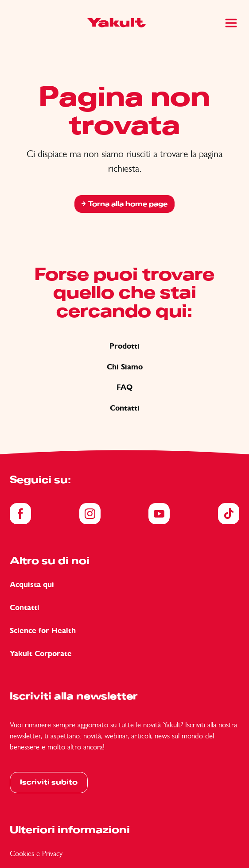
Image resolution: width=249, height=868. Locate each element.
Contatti (125, 408)
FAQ (124, 387)
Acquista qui (32, 585)
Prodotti (124, 346)
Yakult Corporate (41, 654)
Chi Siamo (125, 367)
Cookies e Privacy (36, 853)
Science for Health (43, 631)
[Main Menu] (231, 23)
